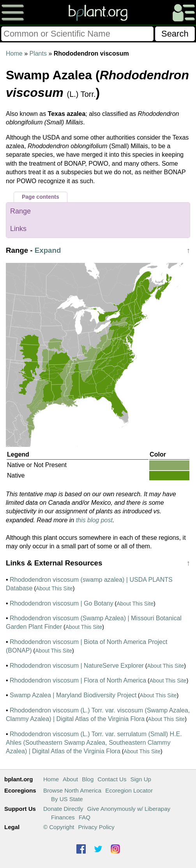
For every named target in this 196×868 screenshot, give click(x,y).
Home (14, 53)
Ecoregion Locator (129, 790)
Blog (88, 779)
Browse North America (72, 790)
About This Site (54, 588)
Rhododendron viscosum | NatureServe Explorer (77, 666)
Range (20, 211)
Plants (38, 53)
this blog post (94, 520)
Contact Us (112, 779)
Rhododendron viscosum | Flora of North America (78, 680)
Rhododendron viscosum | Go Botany (62, 603)
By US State (67, 799)
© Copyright (59, 827)
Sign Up (140, 779)
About (70, 779)
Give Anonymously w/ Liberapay (129, 809)
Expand (48, 250)
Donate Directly (63, 809)
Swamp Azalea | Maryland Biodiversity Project (73, 695)
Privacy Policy (96, 827)
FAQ (85, 817)
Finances (63, 817)
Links (18, 229)
